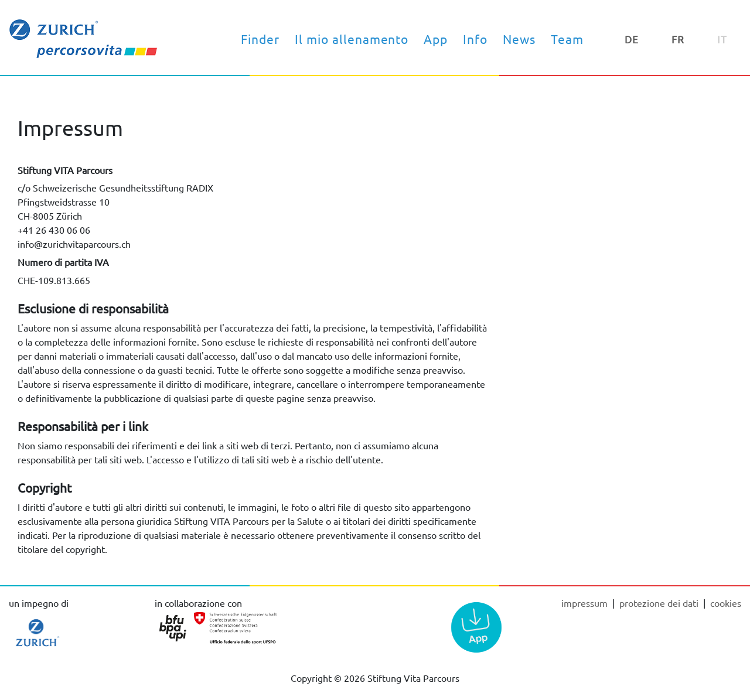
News (519, 39)
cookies (726, 603)
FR (678, 39)
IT (722, 39)
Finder (260, 39)
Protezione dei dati (660, 603)
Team (567, 39)
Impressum (586, 603)
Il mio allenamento (352, 39)
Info (475, 39)
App (436, 39)
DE (632, 39)
